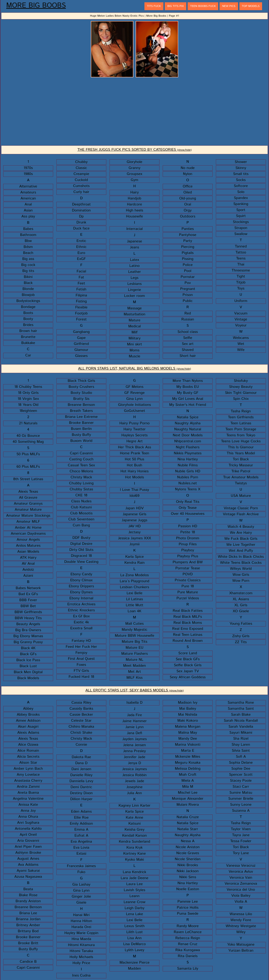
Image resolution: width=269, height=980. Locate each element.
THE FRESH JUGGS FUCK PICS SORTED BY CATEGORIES (134, 150)
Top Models (251, 6)
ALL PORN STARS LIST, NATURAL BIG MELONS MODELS (135, 369)
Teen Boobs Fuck (203, 6)
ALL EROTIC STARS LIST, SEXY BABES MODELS (134, 690)
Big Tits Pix (176, 6)
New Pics (229, 6)
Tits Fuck (154, 6)
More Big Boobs (36, 6)
